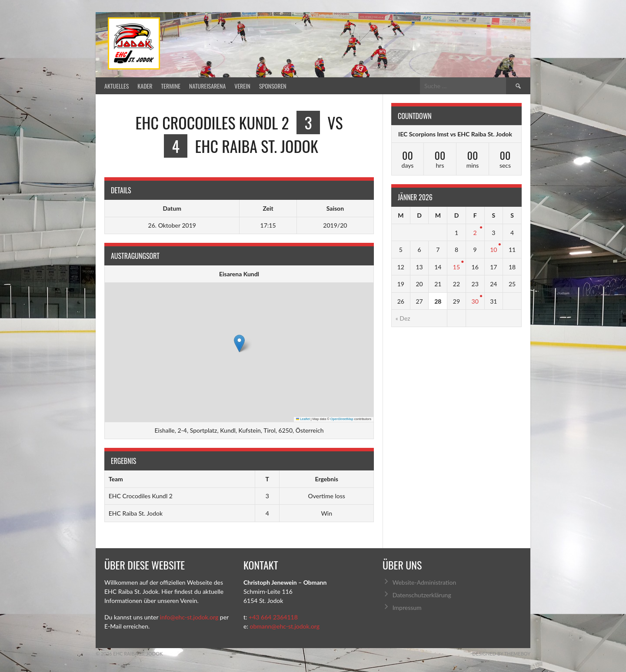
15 (456, 267)
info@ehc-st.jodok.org (189, 617)
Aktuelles (117, 86)
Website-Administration (424, 582)
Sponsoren (273, 86)
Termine (171, 86)
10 (493, 250)
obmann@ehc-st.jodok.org (285, 626)
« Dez (403, 318)
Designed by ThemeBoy (501, 654)
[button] (239, 343)
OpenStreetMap (342, 419)
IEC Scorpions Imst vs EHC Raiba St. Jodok (455, 134)
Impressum (407, 607)
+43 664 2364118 (273, 617)
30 (475, 301)
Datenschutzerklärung (422, 595)
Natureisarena (207, 86)
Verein (242, 86)
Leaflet (303, 419)
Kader (145, 86)
